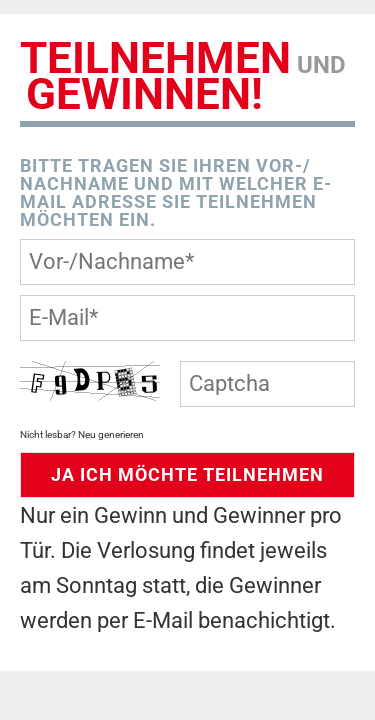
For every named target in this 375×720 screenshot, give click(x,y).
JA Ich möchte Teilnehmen (187, 474)
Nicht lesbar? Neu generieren (82, 434)
